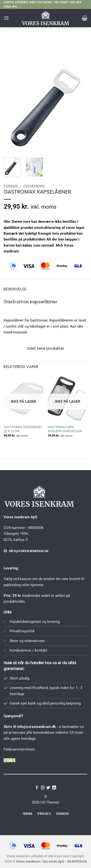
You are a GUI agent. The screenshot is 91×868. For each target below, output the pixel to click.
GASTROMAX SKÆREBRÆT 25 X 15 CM (23, 429)
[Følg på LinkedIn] (54, 788)
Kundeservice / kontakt (28, 650)
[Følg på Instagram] (43, 788)
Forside (32, 48)
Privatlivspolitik (22, 631)
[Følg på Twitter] (48, 788)
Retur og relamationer (27, 641)
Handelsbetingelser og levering (35, 622)
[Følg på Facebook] (37, 788)
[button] (6, 18)
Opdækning (56, 48)
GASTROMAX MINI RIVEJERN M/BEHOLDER (65, 429)
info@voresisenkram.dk (37, 727)
